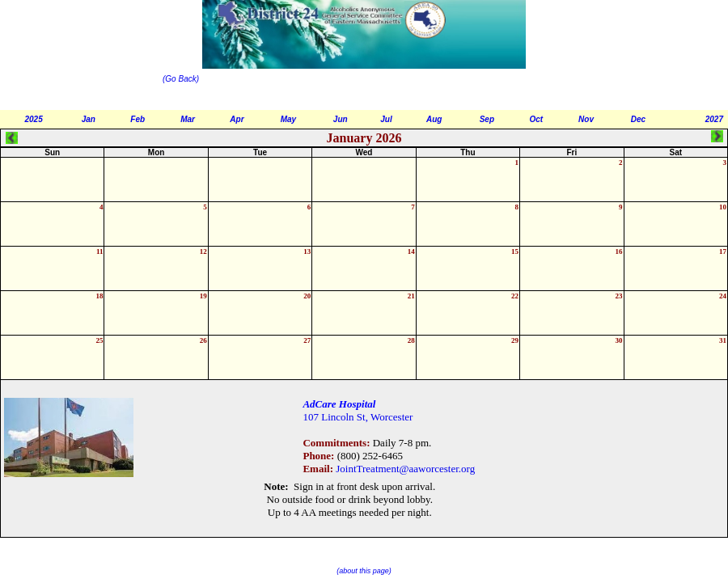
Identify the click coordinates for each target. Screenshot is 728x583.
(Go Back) (182, 79)
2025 (34, 119)
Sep (487, 119)
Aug (434, 119)
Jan (89, 119)
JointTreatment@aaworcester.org (405, 469)
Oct (536, 119)
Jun (341, 119)
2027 (714, 119)
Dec (638, 119)
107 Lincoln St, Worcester (358, 417)
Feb (138, 119)
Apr (237, 119)
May (288, 119)
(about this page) (364, 571)
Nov (586, 119)
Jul (386, 119)
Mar (188, 119)
